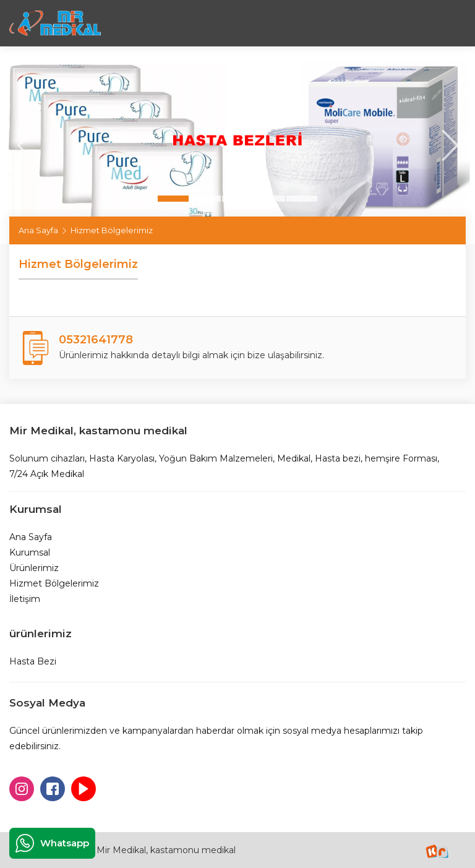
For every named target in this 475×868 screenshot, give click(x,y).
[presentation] (25, 145)
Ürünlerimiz (34, 568)
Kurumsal (30, 552)
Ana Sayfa (38, 230)
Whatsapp (52, 843)
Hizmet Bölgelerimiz (54, 583)
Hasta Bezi (33, 661)
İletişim (25, 599)
